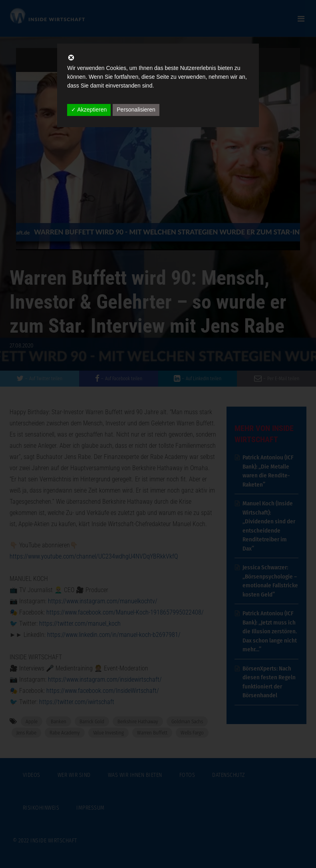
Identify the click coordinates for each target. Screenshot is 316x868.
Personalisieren (136, 110)
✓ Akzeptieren (89, 110)
